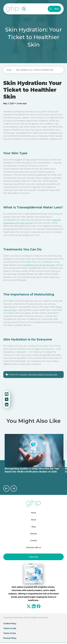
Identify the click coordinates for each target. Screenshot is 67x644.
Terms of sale (10, 630)
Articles (23, 375)
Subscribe (33, 558)
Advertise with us (33, 549)
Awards (33, 534)
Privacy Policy (10, 639)
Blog (34, 527)
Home (9, 70)
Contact (33, 541)
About (33, 520)
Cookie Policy (10, 625)
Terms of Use (10, 634)
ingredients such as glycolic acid (38, 265)
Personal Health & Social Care (43, 375)
